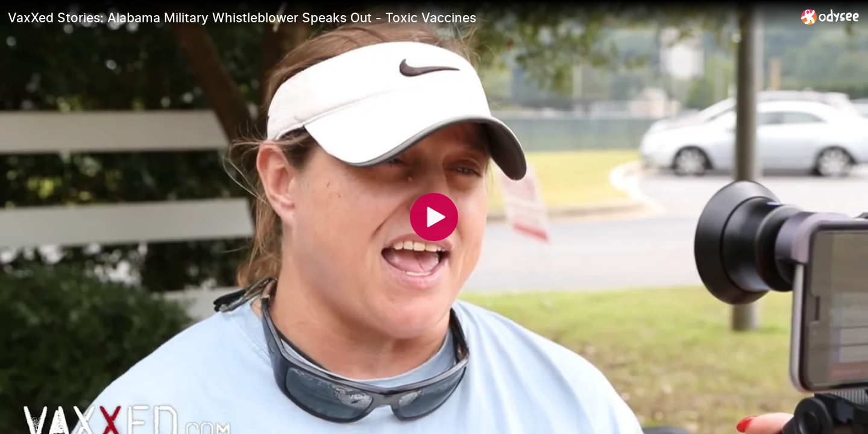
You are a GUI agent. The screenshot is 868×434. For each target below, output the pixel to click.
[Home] (830, 17)
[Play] (434, 217)
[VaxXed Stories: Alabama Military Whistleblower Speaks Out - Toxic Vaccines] (400, 17)
